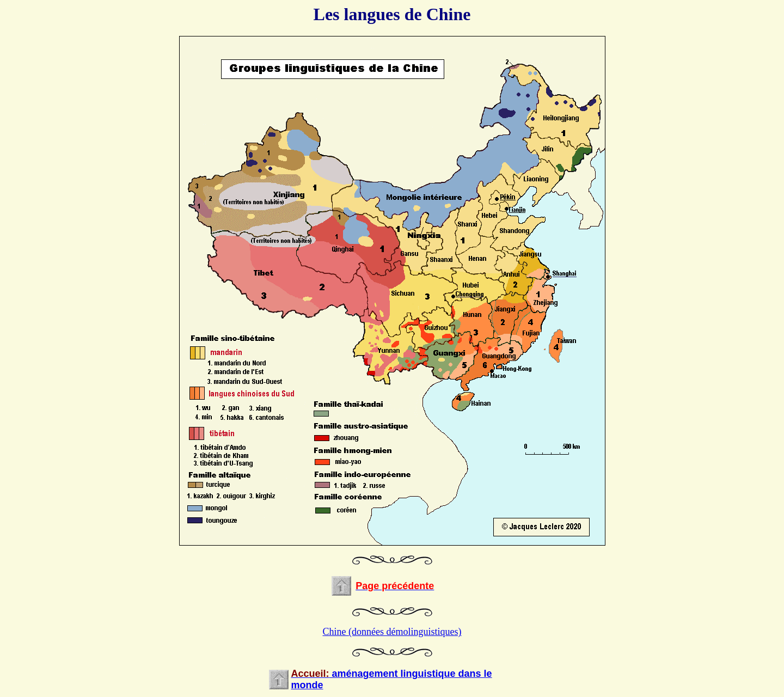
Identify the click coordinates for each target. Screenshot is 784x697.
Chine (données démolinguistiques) (392, 632)
